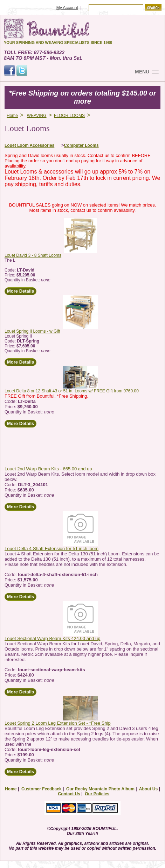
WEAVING (37, 116)
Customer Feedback (42, 789)
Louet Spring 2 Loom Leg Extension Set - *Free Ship (58, 723)
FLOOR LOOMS (69, 116)
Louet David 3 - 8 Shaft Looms (33, 255)
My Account (67, 8)
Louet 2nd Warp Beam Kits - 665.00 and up (48, 469)
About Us (148, 789)
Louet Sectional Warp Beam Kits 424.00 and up (52, 638)
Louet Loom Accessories (29, 145)
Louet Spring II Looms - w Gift (32, 331)
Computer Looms (81, 145)
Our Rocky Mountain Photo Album (100, 789)
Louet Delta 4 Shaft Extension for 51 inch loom (51, 549)
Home (12, 116)
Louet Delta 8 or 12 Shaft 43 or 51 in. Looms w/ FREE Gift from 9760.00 (72, 391)
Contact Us (69, 794)
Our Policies (97, 794)
